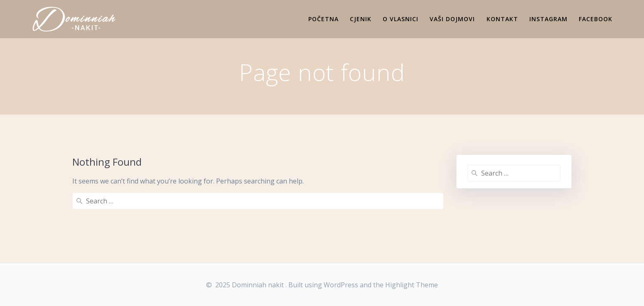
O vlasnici (401, 19)
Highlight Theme (412, 285)
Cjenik (361, 19)
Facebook (596, 19)
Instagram (548, 19)
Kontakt (502, 19)
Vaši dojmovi (452, 19)
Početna (323, 19)
